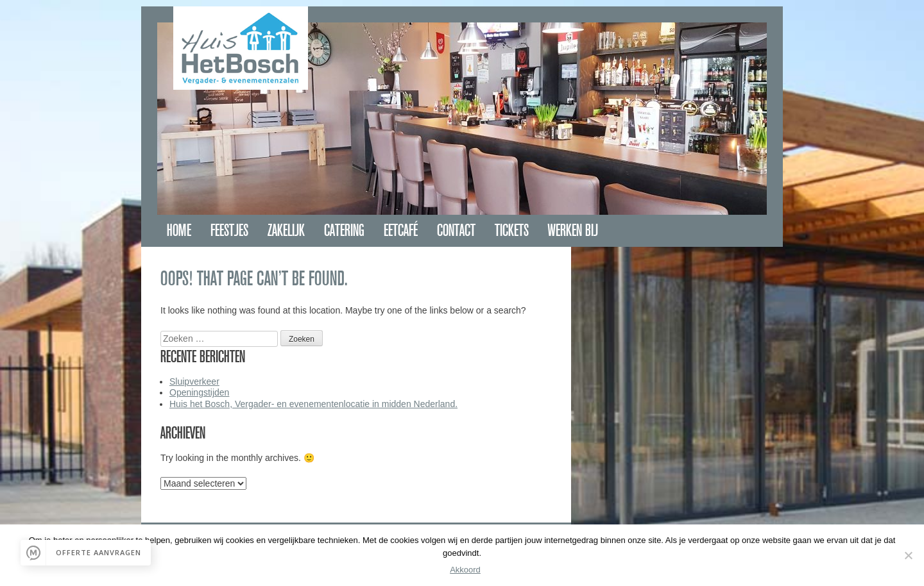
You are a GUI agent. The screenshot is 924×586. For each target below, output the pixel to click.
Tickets (512, 230)
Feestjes (229, 230)
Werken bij (573, 230)
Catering (344, 230)
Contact (456, 230)
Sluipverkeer (194, 381)
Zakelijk (286, 230)
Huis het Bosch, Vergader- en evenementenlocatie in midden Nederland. (313, 404)
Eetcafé (401, 230)
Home (179, 230)
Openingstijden (199, 392)
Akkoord (465, 570)
